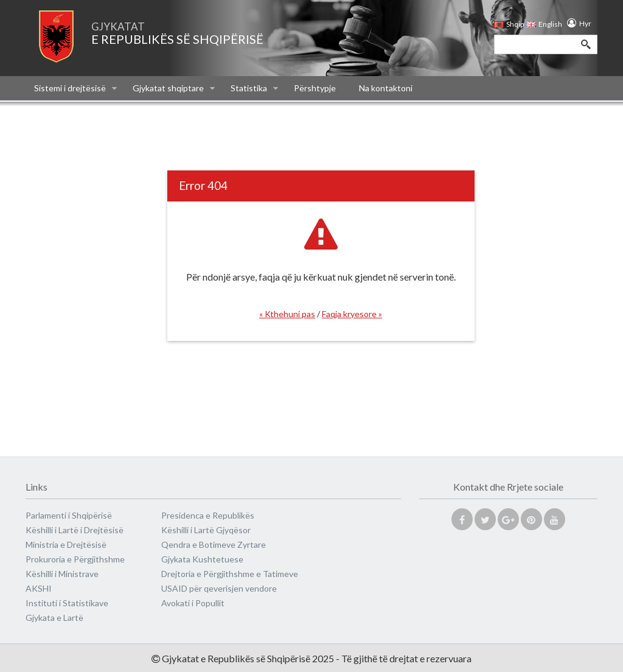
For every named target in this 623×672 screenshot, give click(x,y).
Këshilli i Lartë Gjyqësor (206, 530)
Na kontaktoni (386, 88)
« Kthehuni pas (287, 314)
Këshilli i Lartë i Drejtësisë (75, 530)
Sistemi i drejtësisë (75, 88)
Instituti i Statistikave (67, 603)
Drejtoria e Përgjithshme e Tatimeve (230, 574)
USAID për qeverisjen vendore (219, 588)
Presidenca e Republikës (208, 515)
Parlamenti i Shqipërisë (69, 515)
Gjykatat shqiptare (174, 88)
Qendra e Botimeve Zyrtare (214, 544)
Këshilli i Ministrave (62, 574)
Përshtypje (315, 88)
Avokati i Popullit (193, 603)
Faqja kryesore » (352, 314)
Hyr (582, 24)
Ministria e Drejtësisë (66, 544)
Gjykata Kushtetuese (202, 559)
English (541, 24)
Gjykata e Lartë (54, 618)
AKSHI (39, 588)
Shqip (509, 24)
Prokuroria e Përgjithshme (75, 559)
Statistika (254, 88)
